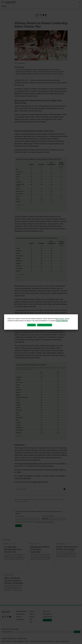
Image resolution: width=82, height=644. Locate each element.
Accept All (31, 325)
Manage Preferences (45, 325)
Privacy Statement (62, 321)
